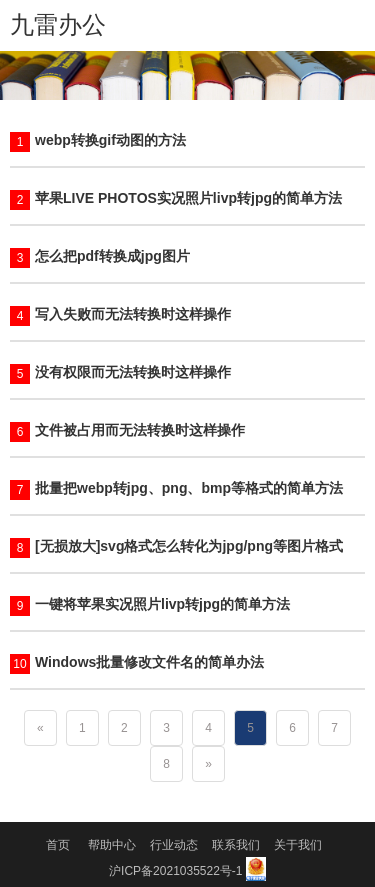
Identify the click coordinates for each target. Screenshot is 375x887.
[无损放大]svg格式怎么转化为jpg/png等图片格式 (189, 546)
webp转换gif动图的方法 (110, 140)
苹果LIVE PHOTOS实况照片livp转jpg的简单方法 (188, 198)
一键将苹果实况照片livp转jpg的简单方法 (162, 604)
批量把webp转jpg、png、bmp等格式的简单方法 (189, 488)
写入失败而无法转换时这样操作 (133, 314)
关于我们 (298, 845)
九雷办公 (58, 24)
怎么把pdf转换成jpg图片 (112, 256)
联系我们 (236, 845)
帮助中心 (112, 845)
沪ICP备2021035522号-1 (175, 871)
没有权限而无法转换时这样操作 (133, 372)
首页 (58, 845)
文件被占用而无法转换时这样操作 (140, 430)
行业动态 (174, 845)
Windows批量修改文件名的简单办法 (149, 662)
